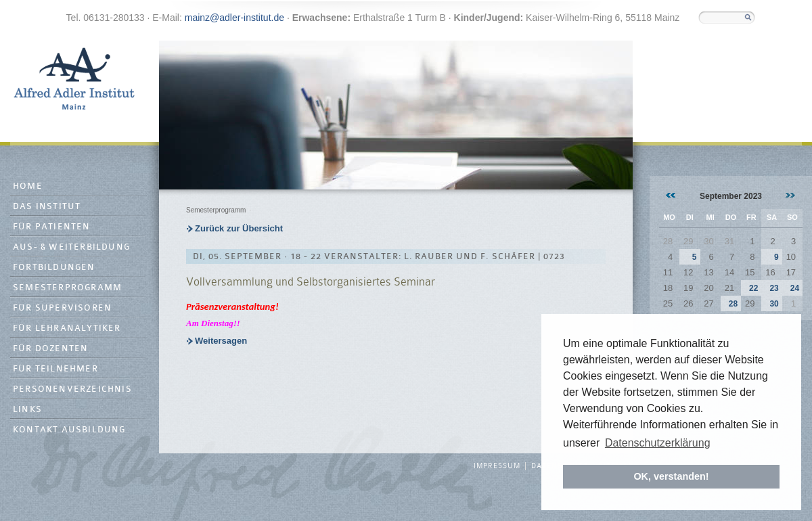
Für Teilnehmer (55, 369)
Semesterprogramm (67, 288)
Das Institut (47, 207)
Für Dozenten (50, 349)
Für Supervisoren (62, 308)
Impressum (497, 466)
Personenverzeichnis (72, 389)
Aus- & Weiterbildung (71, 247)
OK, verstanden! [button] (671, 476)
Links (27, 410)
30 (774, 304)
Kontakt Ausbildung (69, 430)
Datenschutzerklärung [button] (658, 443)
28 (733, 304)
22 (753, 288)
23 (774, 288)
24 (795, 288)
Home (28, 186)
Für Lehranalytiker (67, 329)
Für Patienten (52, 227)
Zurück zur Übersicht (239, 228)
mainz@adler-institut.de (234, 18)
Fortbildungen (54, 268)
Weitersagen (221, 341)
